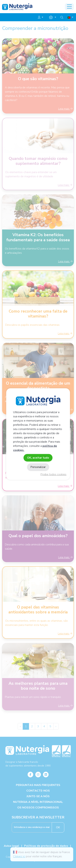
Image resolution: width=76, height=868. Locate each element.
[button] (41, 17)
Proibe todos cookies (53, 474)
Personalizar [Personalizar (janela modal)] (38, 467)
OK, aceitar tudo (38, 458)
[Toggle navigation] (69, 7)
